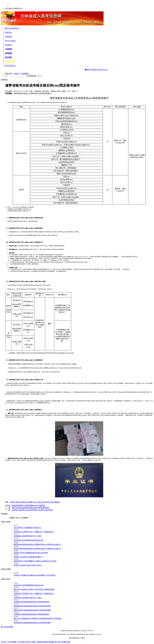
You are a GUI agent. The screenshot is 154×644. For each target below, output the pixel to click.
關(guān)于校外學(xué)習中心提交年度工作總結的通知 (34, 589)
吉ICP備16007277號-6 (77, 638)
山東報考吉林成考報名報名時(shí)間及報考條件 (31, 614)
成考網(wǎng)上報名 (35, 502)
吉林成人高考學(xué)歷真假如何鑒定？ (28, 557)
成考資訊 (9, 32)
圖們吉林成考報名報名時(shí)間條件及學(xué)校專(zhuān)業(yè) (37, 544)
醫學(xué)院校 (10, 62)
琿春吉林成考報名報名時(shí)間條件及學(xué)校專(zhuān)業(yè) (37, 549)
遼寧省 (13, 502)
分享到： (9, 505)
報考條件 (57, 502)
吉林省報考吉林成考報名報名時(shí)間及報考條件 (32, 623)
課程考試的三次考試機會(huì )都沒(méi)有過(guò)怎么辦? (35, 561)
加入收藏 (9, 8)
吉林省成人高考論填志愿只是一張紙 (27, 536)
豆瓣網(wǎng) (33, 505)
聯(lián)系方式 (10, 66)
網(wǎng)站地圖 (7, 627)
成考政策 (9, 37)
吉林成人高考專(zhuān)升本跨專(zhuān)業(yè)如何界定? (33, 510)
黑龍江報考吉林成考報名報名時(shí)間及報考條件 (31, 508)
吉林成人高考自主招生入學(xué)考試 (27, 565)
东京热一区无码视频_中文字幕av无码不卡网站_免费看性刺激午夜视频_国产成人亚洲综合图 (35, 642)
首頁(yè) (17, 74)
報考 (18, 502)
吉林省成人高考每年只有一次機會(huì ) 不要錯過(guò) (34, 532)
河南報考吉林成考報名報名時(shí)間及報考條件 (31, 602)
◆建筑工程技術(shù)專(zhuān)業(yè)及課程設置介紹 (105, 70)
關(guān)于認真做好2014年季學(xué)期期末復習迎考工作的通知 (37, 618)
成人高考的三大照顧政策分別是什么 (27, 528)
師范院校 (9, 53)
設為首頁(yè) (18, 8)
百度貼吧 (42, 505)
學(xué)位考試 (10, 41)
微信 (14, 505)
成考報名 (23, 502)
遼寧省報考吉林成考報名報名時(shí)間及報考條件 (32, 606)
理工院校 (9, 57)
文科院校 (9, 49)
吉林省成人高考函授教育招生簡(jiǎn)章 (29, 540)
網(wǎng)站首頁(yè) (12, 28)
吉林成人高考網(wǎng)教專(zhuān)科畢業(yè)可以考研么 (35, 575)
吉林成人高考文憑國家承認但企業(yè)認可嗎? (31, 553)
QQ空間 (25, 505)
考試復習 (9, 45)
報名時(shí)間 (48, 502)
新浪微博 (19, 505)
